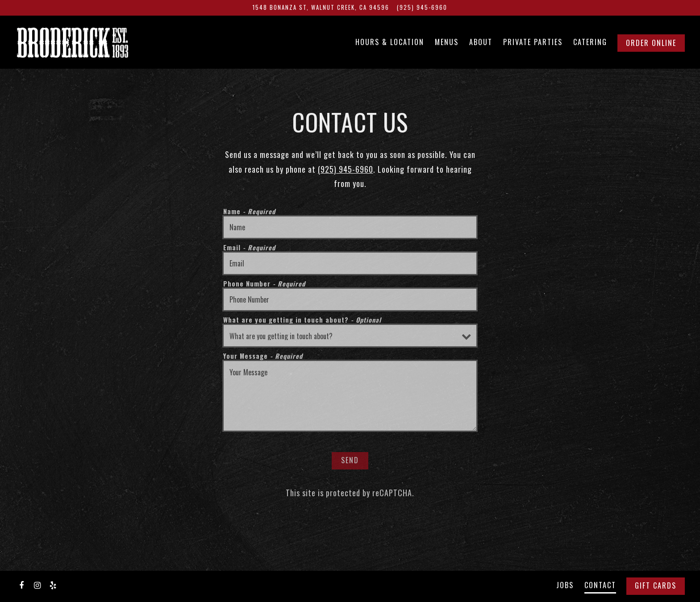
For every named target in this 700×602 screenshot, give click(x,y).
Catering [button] (590, 42)
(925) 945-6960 (346, 169)
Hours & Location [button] (390, 42)
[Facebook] (22, 585)
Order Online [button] (651, 43)
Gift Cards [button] (656, 585)
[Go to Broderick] (321, 8)
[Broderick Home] (93, 42)
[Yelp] (53, 585)
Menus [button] (447, 42)
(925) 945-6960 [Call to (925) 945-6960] (422, 7)
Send (350, 460)
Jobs (565, 585)
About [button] (481, 42)
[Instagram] (37, 585)
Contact (600, 585)
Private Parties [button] (533, 42)
